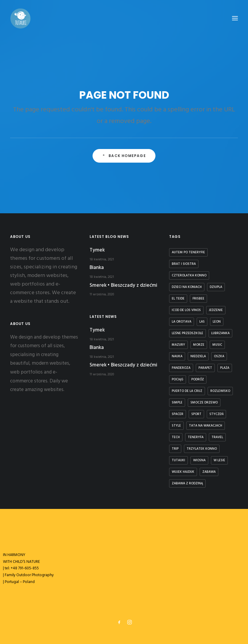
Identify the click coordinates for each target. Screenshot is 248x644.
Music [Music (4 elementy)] (217, 345)
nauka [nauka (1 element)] (177, 356)
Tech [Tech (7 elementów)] (176, 437)
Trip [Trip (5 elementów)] (175, 449)
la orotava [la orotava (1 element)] (182, 322)
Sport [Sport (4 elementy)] (196, 414)
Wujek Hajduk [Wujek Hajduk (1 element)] (183, 472)
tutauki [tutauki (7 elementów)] (178, 460)
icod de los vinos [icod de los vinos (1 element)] (186, 310)
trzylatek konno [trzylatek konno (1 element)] (202, 449)
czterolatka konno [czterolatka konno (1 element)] (189, 275)
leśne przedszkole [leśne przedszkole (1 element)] (187, 333)
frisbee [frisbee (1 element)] (198, 299)
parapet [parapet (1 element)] (205, 368)
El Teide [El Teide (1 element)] (178, 299)
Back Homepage (124, 156)
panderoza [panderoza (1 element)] (181, 368)
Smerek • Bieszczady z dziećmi (123, 285)
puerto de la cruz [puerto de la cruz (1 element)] (187, 391)
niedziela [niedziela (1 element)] (198, 356)
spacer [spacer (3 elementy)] (178, 414)
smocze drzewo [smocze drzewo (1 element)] (204, 403)
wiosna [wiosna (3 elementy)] (199, 460)
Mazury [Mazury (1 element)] (178, 345)
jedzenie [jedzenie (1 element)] (216, 310)
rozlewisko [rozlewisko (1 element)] (220, 391)
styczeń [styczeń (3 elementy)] (216, 414)
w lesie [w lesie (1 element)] (219, 460)
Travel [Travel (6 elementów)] (217, 437)
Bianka (97, 268)
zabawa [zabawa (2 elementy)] (209, 472)
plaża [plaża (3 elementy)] (225, 368)
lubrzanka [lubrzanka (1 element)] (220, 333)
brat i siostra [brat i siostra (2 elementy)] (184, 264)
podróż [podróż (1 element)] (198, 379)
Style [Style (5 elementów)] (176, 426)
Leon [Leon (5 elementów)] (217, 322)
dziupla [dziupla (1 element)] (216, 287)
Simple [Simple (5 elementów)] (177, 403)
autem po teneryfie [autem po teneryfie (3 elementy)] (188, 252)
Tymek (97, 250)
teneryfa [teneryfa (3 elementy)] (196, 437)
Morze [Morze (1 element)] (199, 345)
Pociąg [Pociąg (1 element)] (178, 379)
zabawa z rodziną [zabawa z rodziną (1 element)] (187, 483)
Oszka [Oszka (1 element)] (219, 356)
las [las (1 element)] (202, 322)
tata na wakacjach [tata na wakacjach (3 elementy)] (206, 426)
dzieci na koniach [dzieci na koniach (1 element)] (187, 287)
